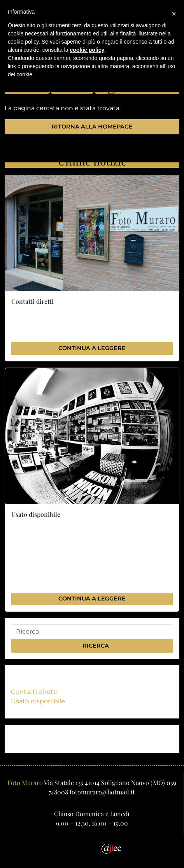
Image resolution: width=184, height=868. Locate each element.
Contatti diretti (34, 692)
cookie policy (87, 50)
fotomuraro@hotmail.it (102, 792)
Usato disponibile (38, 701)
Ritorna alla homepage (92, 127)
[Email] (68, 848)
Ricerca (92, 646)
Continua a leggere (92, 348)
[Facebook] (86, 848)
